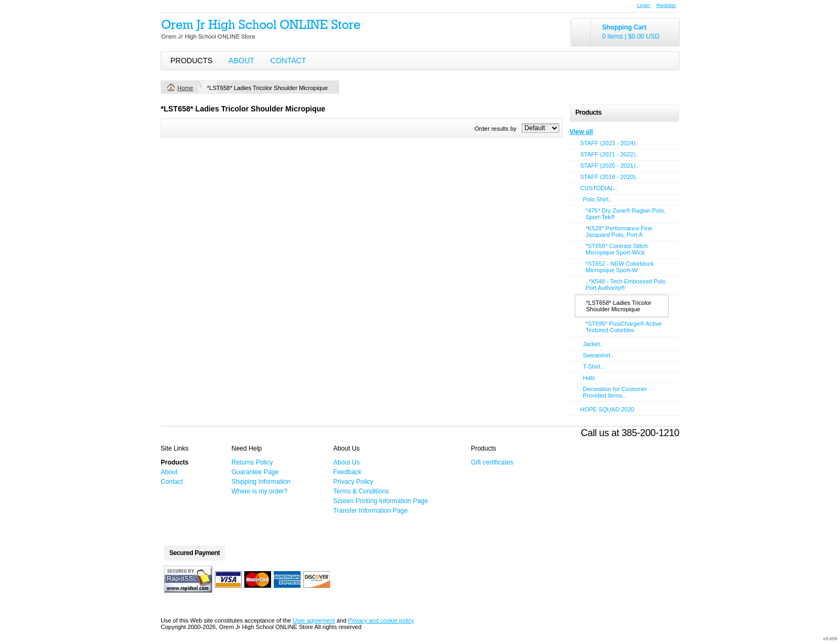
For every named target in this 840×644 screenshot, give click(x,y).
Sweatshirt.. (598, 355)
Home (185, 88)
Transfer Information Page (370, 511)
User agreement (314, 620)
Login (643, 5)
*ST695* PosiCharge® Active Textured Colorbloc (624, 327)
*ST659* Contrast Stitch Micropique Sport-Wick (617, 249)
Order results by (496, 129)
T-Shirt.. (593, 366)
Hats (589, 378)
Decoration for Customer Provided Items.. (615, 392)
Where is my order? (260, 491)
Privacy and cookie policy (381, 620)
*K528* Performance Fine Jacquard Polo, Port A (619, 231)
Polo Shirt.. (597, 199)
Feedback (347, 472)
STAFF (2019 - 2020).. (609, 177)
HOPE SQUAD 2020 (607, 409)
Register (666, 5)
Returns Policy (252, 462)
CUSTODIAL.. (599, 188)
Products (192, 61)
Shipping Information (261, 482)
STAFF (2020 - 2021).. (609, 166)
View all (581, 132)
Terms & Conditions (361, 491)
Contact (288, 61)
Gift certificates (492, 462)
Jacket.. (593, 344)
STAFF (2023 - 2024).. (609, 143)
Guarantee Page (255, 472)
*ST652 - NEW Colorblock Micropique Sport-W (620, 267)
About (242, 61)
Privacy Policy (353, 482)
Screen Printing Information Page (381, 501)
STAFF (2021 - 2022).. (609, 154)
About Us (346, 462)
